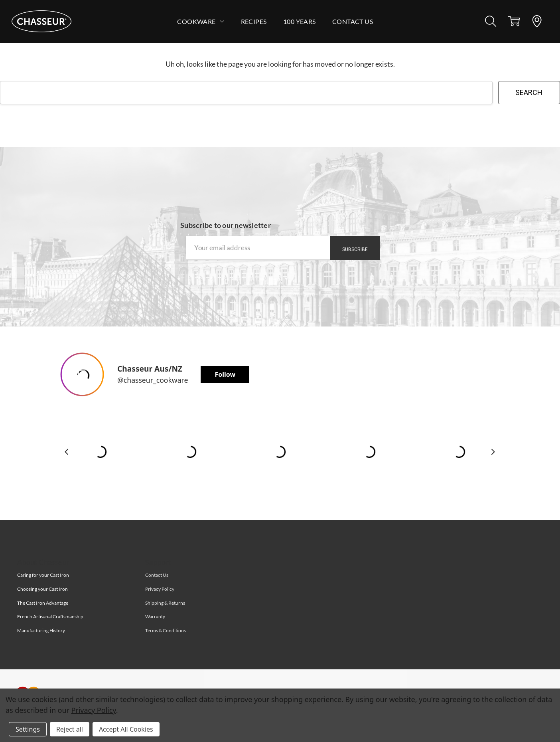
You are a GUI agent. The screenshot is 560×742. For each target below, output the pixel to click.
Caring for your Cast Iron (43, 575)
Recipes (254, 21)
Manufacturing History (41, 630)
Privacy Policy (94, 710)
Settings (28, 729)
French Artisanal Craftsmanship (50, 616)
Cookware (201, 21)
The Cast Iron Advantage (43, 603)
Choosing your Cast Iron (42, 589)
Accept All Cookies (126, 729)
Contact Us (353, 21)
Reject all (70, 729)
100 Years (300, 21)
